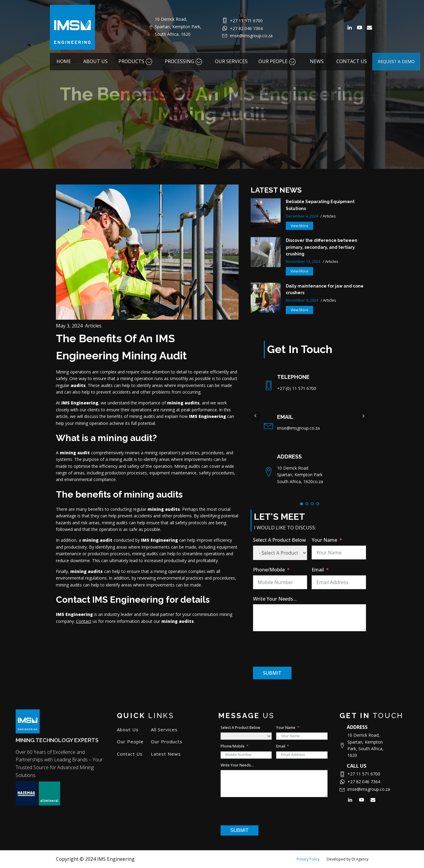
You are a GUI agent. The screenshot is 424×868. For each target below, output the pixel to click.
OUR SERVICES (231, 61)
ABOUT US (95, 61)
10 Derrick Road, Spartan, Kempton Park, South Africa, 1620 (179, 27)
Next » (264, 324)
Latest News (166, 754)
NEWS (317, 61)
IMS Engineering (80, 403)
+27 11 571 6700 (246, 21)
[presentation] (299, 649)
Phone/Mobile (269, 570)
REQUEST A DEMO (396, 61)
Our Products (167, 742)
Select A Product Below (279, 540)
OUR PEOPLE (278, 61)
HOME (64, 61)
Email (318, 570)
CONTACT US (352, 61)
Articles (93, 326)
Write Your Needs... (275, 599)
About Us (128, 730)
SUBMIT (272, 673)
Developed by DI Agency (348, 859)
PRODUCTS (136, 61)
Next (364, 416)
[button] (299, 226)
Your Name (324, 540)
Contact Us (130, 754)
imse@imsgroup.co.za (251, 36)
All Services (164, 730)
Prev (255, 416)
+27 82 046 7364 (246, 28)
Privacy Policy (308, 859)
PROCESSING (184, 61)
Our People (130, 742)
